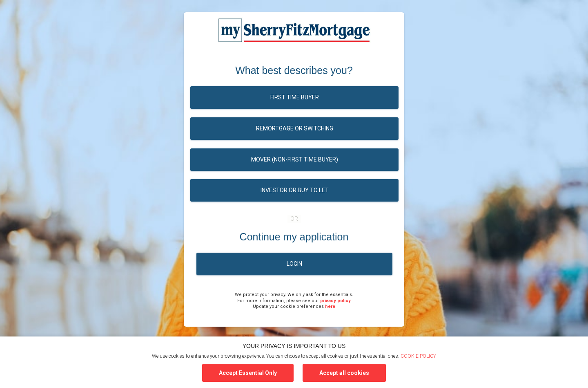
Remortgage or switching (295, 128)
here (330, 306)
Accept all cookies (344, 373)
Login (294, 264)
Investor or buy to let (295, 190)
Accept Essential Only (248, 373)
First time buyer (295, 97)
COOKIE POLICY (418, 356)
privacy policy (335, 301)
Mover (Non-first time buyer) (295, 159)
